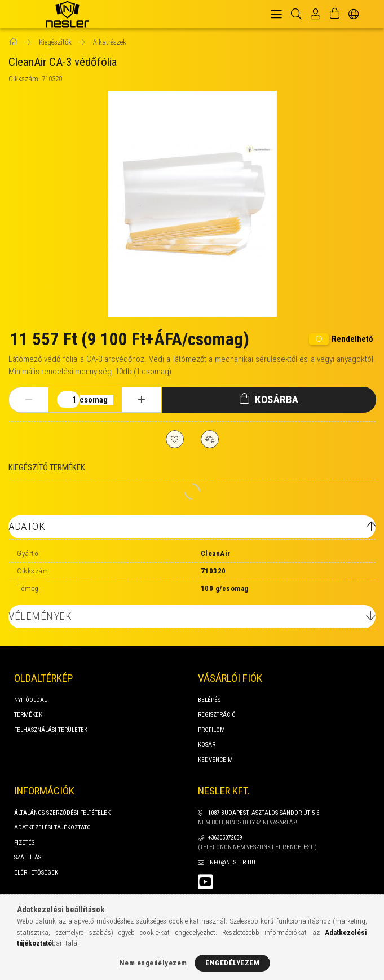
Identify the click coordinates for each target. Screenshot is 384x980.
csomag (94, 400)
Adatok (27, 526)
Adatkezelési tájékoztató (52, 827)
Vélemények (40, 616)
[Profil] (315, 14)
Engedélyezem (232, 963)
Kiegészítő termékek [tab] (47, 467)
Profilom (211, 730)
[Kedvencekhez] (175, 439)
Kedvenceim (215, 760)
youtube (205, 882)
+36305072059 (225, 838)
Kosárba (277, 399)
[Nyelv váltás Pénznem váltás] (354, 14)
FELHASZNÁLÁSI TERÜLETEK (51, 730)
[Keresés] (297, 14)
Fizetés (24, 843)
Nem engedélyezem (153, 963)
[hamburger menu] (277, 14)
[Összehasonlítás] (210, 439)
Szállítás (28, 857)
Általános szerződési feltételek (62, 813)
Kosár (207, 745)
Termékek (28, 715)
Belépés (209, 700)
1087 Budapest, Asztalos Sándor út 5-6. (264, 813)
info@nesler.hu (232, 862)
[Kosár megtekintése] (335, 14)
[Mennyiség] (68, 400)
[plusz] (142, 400)
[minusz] (29, 400)
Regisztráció (217, 715)
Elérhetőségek (36, 873)
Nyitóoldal (30, 700)
